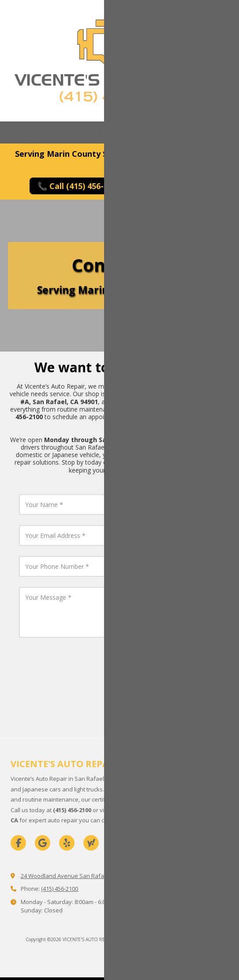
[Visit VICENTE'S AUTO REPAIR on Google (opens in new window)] (43, 843)
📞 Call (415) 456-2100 (79, 186)
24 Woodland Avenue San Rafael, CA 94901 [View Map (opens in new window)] (78, 876)
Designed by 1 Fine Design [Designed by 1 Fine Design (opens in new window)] (187, 939)
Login (120, 954)
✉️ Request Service (180, 186)
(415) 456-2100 (60, 889)
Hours (115, 132)
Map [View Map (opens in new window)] (69, 132)
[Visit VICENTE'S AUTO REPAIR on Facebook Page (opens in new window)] (18, 843)
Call (24, 132)
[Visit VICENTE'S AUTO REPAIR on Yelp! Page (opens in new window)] (67, 843)
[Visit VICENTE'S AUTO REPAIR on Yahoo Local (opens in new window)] (91, 843)
